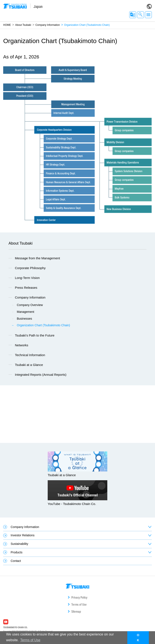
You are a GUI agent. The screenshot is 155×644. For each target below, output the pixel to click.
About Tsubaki (23, 25)
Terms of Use (79, 604)
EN (133, 15)
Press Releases (26, 288)
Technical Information (30, 355)
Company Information (48, 25)
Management (26, 312)
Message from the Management (37, 258)
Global (149, 6)
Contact (16, 561)
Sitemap (76, 611)
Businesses (24, 319)
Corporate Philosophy (30, 268)
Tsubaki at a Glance (29, 365)
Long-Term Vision (27, 278)
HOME (7, 25)
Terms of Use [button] (30, 640)
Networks (22, 345)
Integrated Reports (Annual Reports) (41, 375)
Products (17, 552)
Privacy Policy (79, 597)
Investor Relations (23, 535)
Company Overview (30, 305)
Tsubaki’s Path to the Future (35, 335)
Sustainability (19, 544)
